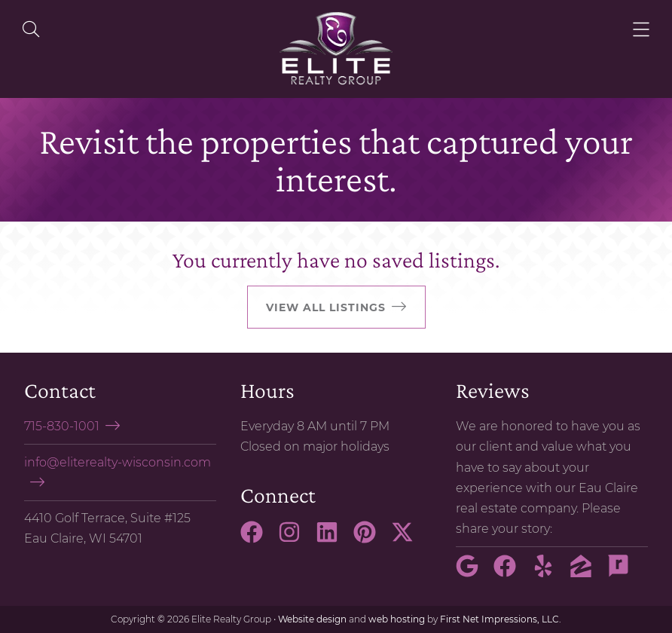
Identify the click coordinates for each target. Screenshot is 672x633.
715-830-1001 (62, 426)
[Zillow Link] (587, 573)
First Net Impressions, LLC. (501, 619)
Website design (312, 619)
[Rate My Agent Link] (625, 573)
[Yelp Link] (549, 573)
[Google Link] (473, 573)
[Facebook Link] (258, 539)
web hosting (397, 619)
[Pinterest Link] (371, 539)
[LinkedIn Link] (333, 539)
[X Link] (408, 539)
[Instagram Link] (295, 539)
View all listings (326, 307)
